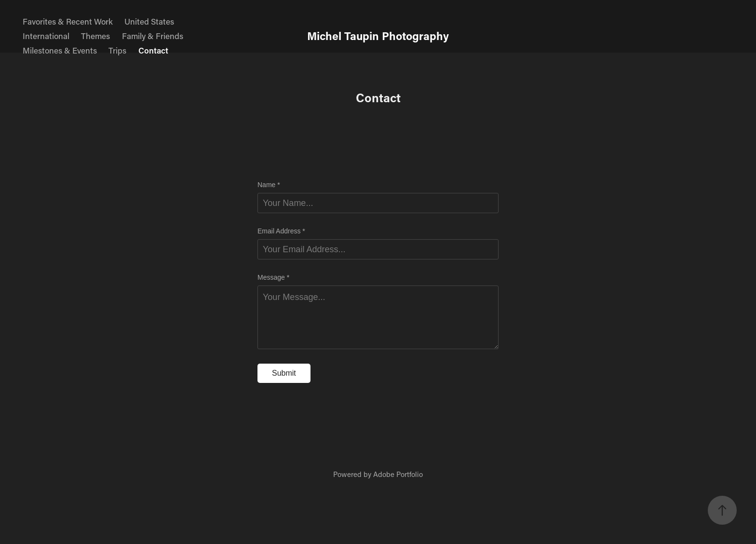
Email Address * (281, 231)
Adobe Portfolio (398, 474)
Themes (95, 36)
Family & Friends (153, 36)
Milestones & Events (60, 50)
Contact (153, 50)
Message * (273, 277)
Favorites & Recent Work (68, 21)
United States (149, 21)
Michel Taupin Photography (378, 36)
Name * (269, 185)
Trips (117, 50)
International (46, 36)
